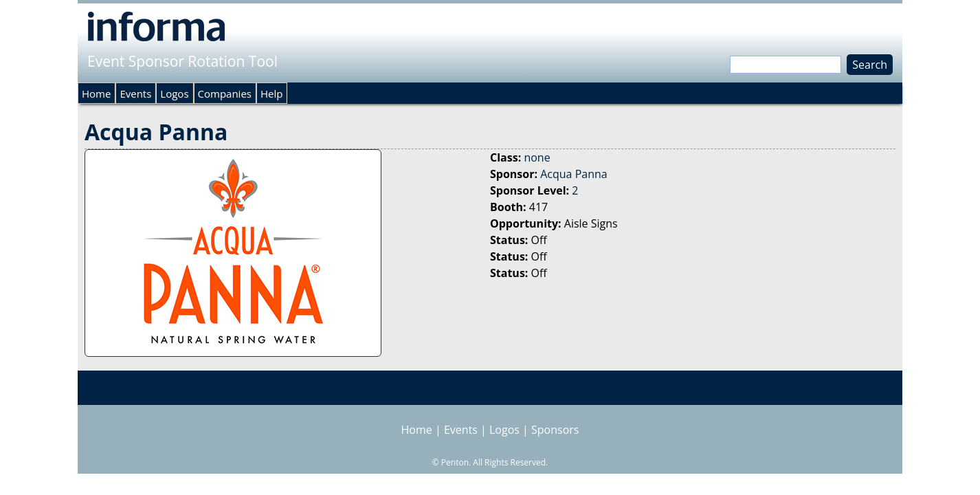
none (537, 157)
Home (96, 93)
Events (135, 93)
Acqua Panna (573, 174)
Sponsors (555, 430)
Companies (225, 93)
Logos (174, 93)
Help (271, 93)
